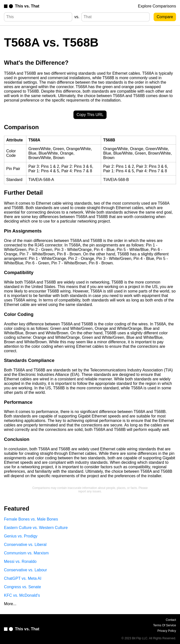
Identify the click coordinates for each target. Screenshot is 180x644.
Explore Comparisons (157, 6)
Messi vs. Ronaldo (20, 561)
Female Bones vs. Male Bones (31, 519)
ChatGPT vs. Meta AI (23, 578)
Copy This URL (90, 115)
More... (10, 604)
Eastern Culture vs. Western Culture (36, 528)
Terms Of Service (165, 625)
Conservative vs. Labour (26, 570)
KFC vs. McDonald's (22, 595)
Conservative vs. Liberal (25, 545)
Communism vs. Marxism (26, 553)
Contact (171, 620)
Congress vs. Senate (23, 587)
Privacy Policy (167, 631)
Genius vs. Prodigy (21, 536)
